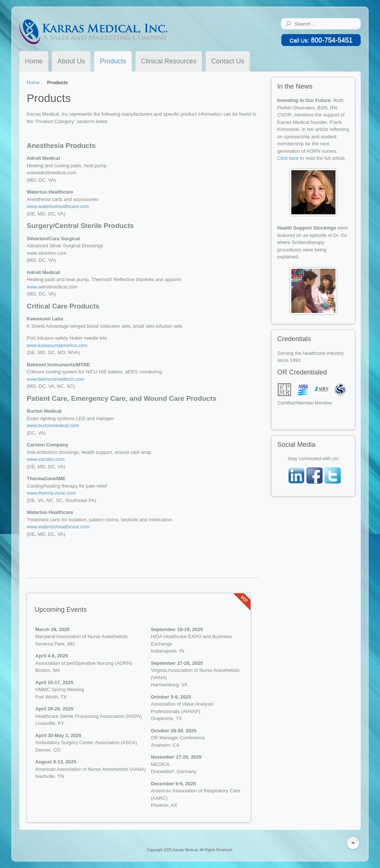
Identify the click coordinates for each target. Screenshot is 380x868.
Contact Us (228, 61)
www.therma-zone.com (51, 493)
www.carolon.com (46, 459)
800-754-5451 (321, 40)
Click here (289, 158)
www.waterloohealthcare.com (58, 206)
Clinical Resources (169, 61)
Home (34, 61)
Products (113, 61)
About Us (71, 61)
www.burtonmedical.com (53, 425)
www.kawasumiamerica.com (57, 345)
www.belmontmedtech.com (55, 379)
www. (32, 287)
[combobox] (326, 24)
